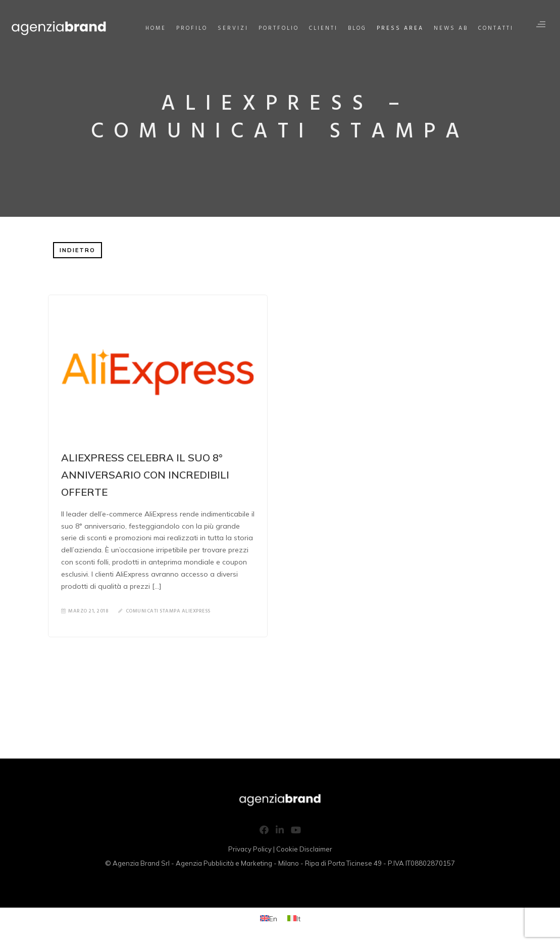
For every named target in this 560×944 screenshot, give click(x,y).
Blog (357, 28)
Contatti (495, 28)
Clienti (323, 28)
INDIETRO (78, 250)
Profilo (191, 28)
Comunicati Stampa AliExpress (168, 611)
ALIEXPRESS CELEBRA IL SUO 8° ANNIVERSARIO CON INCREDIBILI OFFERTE (145, 475)
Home (155, 28)
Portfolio (278, 28)
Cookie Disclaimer (304, 849)
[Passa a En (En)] (269, 918)
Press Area (400, 28)
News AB (450, 28)
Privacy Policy (250, 849)
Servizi (233, 28)
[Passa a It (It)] (294, 918)
